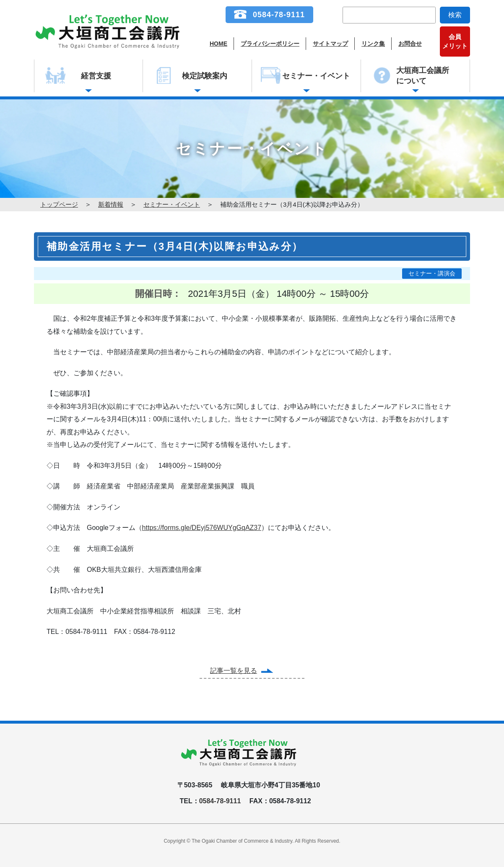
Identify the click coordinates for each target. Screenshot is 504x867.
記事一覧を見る (234, 671)
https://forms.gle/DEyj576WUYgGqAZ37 (202, 528)
